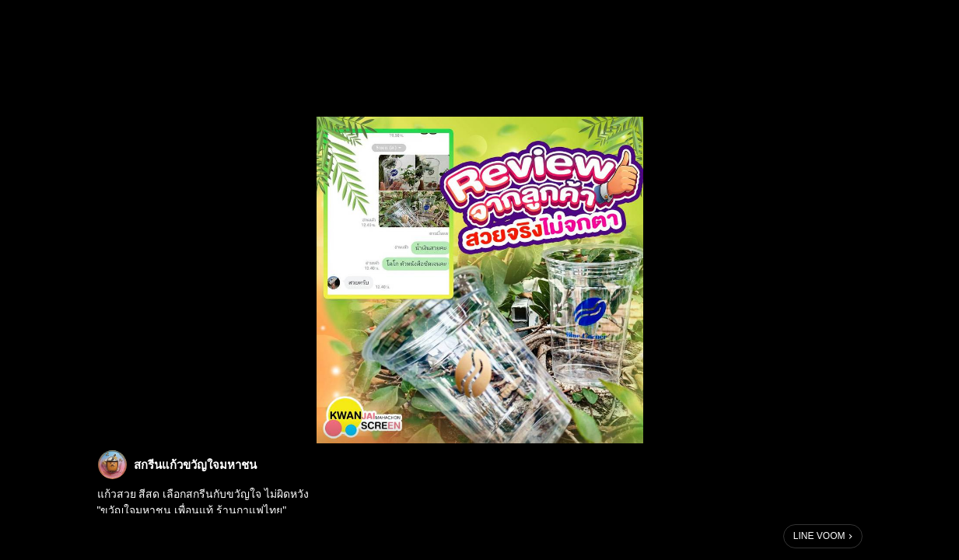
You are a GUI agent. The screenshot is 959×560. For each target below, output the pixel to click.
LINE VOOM (819, 536)
